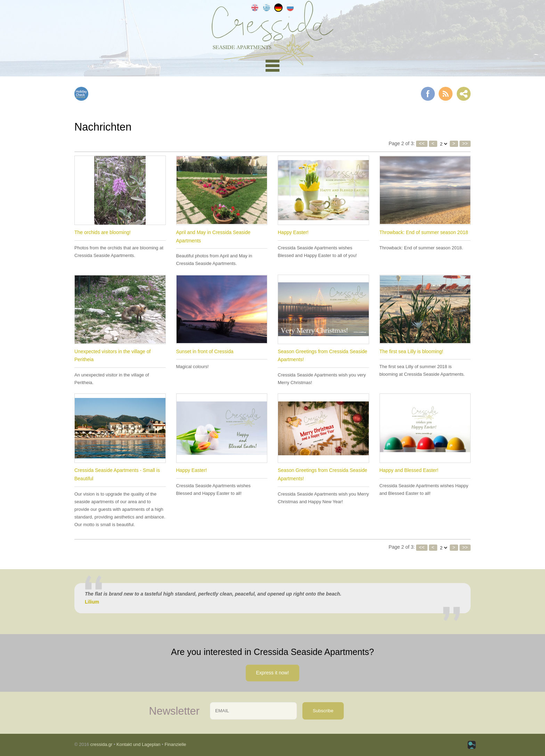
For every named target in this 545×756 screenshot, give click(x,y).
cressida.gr (101, 744)
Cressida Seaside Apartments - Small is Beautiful (117, 474)
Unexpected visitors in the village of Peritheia (112, 356)
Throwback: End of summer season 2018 (424, 232)
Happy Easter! (293, 232)
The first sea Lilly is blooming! (412, 351)
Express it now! (273, 673)
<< (422, 143)
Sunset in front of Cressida (205, 351)
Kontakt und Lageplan (139, 744)
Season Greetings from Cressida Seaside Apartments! (323, 356)
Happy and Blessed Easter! (409, 470)
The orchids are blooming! (103, 232)
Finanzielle (175, 744)
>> (465, 143)
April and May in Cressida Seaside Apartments (213, 236)
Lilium (92, 602)
